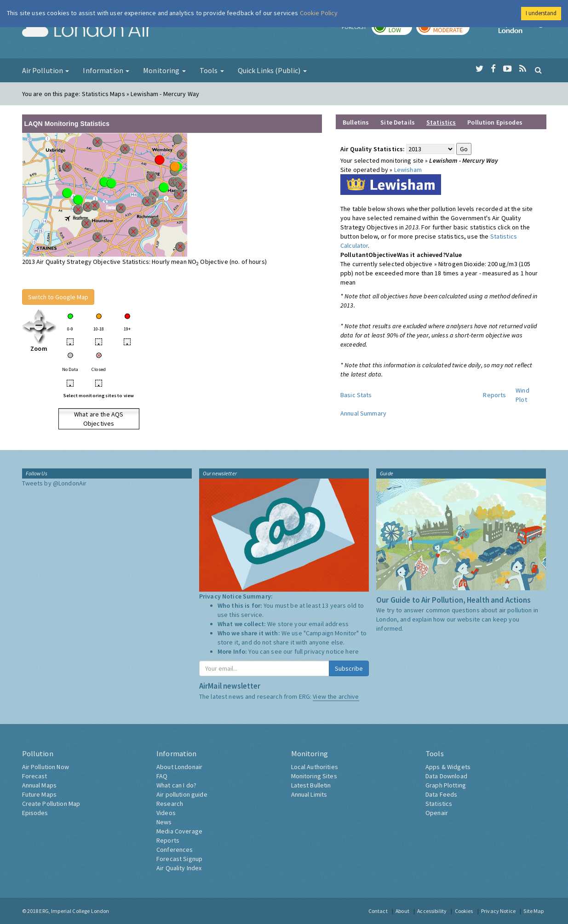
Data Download (446, 776)
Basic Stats (356, 395)
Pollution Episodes (495, 122)
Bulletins (356, 122)
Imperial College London (522, 30)
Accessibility (432, 911)
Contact (378, 911)
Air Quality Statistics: (373, 149)
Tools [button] (212, 70)
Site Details (398, 122)
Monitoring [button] (164, 70)
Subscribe (349, 668)
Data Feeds (441, 794)
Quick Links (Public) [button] (272, 70)
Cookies (464, 911)
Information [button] (106, 70)
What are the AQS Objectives (99, 419)
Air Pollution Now (46, 767)
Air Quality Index (179, 868)
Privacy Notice (498, 911)
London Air (87, 30)
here (352, 651)
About (402, 911)
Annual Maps (40, 785)
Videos (166, 813)
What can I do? (176, 785)
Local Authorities (315, 767)
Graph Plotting (446, 785)
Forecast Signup (179, 859)
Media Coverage (179, 831)
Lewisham (408, 170)
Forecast (35, 776)
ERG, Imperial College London (74, 911)
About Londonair (179, 767)
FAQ (162, 776)
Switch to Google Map (58, 297)
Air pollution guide (182, 794)
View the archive (336, 696)
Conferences (175, 850)
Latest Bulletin (311, 785)
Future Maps (40, 794)
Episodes (35, 813)
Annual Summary (363, 413)
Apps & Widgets (448, 767)
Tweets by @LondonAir (55, 483)
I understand (541, 13)
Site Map (534, 911)
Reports (494, 395)
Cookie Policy (319, 13)
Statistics (439, 804)
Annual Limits (309, 794)
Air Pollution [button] (46, 70)
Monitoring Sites (314, 776)
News (164, 822)
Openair (437, 813)
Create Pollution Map (51, 804)
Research (170, 804)
